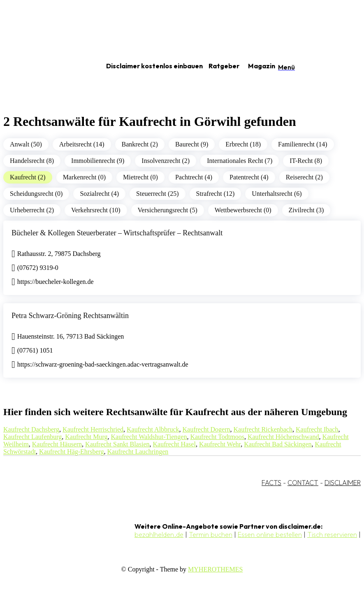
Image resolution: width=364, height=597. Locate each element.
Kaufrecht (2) (28, 177)
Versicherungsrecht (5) (168, 210)
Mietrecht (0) (140, 177)
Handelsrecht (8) (32, 161)
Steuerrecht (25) (158, 194)
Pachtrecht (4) (194, 177)
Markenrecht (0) (84, 177)
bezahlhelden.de (159, 534)
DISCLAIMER (343, 483)
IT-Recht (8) (306, 161)
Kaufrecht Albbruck (153, 429)
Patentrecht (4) (249, 177)
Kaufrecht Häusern (57, 444)
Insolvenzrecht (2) (166, 161)
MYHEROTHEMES (215, 569)
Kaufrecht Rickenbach (263, 429)
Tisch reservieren (332, 534)
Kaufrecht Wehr (220, 444)
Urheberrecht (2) (32, 210)
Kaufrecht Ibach (317, 429)
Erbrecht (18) (243, 144)
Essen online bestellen (270, 534)
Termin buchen (211, 534)
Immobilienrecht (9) (98, 161)
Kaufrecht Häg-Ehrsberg (71, 452)
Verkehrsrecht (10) (96, 210)
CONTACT (303, 483)
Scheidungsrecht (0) (36, 194)
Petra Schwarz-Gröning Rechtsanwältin (70, 316)
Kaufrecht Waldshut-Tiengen (149, 437)
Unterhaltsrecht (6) (277, 194)
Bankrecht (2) (140, 144)
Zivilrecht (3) (306, 210)
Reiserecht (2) (304, 177)
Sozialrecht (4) (99, 194)
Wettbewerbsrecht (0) (243, 210)
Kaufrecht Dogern (206, 429)
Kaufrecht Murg (86, 437)
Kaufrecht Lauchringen (138, 452)
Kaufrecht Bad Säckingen (278, 444)
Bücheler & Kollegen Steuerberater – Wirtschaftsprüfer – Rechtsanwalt (117, 233)
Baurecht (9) (192, 144)
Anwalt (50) (26, 144)
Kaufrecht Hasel (174, 444)
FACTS (271, 483)
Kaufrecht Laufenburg (32, 437)
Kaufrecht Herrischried (93, 429)
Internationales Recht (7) (240, 161)
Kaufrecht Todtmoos (217, 437)
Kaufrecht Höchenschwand (283, 437)
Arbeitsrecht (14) (82, 144)
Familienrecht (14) (303, 144)
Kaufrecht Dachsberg (31, 429)
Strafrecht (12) (216, 194)
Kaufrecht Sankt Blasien (117, 444)
